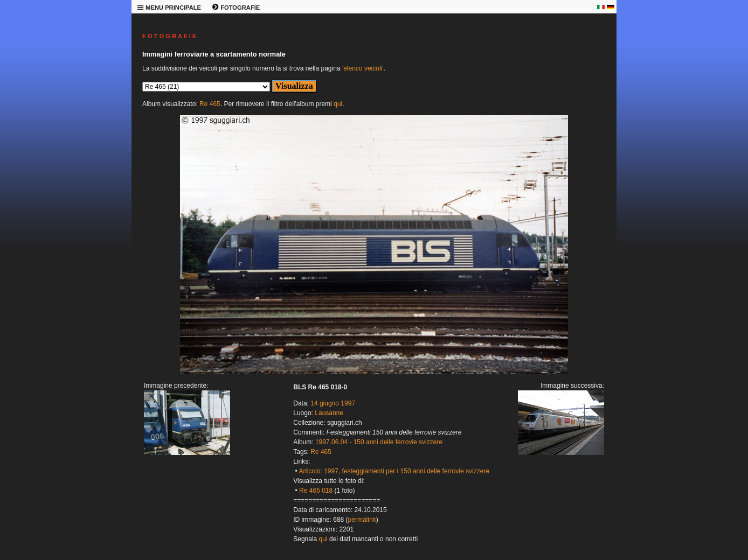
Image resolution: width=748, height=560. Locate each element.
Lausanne (329, 413)
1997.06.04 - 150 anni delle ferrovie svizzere (379, 442)
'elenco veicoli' (363, 68)
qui (338, 104)
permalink (362, 520)
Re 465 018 (316, 491)
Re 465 (210, 104)
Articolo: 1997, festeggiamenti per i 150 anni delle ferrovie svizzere (394, 471)
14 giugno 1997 (333, 403)
